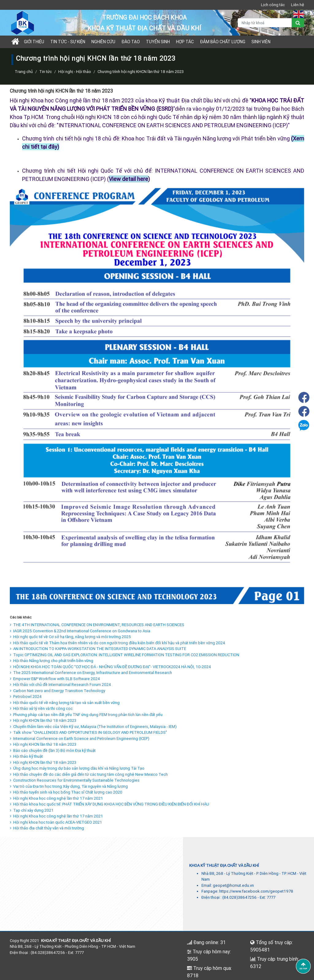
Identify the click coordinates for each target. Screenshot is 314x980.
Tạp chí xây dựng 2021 (32, 810)
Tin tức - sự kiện (68, 42)
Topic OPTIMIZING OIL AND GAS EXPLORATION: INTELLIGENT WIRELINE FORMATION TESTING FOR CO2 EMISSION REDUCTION (124, 655)
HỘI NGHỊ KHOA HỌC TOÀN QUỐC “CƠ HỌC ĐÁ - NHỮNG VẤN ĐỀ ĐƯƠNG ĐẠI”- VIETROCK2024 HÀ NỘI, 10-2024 (110, 667)
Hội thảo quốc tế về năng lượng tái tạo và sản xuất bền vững (65, 703)
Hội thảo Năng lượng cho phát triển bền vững (52, 661)
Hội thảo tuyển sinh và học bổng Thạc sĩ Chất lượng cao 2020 (66, 792)
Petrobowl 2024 (26, 697)
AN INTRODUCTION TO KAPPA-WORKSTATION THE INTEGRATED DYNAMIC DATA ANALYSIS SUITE (98, 649)
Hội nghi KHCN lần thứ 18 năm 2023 (43, 720)
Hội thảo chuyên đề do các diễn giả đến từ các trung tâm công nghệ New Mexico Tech (89, 774)
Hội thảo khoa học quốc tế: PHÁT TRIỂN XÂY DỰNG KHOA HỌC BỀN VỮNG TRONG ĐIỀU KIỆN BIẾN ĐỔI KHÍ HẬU (109, 804)
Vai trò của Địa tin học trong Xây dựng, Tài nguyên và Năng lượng (69, 786)
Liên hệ (298, 5)
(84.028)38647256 (239, 897)
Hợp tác (185, 42)
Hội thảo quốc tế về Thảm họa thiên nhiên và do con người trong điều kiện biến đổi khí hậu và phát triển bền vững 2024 (117, 643)
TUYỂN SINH (158, 42)
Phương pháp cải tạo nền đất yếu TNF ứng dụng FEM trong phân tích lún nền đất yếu (86, 715)
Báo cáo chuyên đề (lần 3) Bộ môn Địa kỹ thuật (53, 750)
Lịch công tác (273, 5)
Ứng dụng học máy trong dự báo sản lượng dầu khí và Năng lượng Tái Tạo (77, 768)
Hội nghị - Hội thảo (75, 72)
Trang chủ (24, 72)
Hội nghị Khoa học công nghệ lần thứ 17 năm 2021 (56, 798)
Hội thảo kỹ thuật (26, 756)
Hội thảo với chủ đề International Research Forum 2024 (60, 685)
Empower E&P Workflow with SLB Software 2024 (55, 679)
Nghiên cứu (103, 42)
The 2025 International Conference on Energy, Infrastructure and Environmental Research (91, 673)
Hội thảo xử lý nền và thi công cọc (41, 708)
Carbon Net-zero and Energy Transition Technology (57, 691)
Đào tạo (131, 42)
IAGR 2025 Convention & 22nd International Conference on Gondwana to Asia (80, 631)
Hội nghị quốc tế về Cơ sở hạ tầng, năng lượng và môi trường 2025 (70, 637)
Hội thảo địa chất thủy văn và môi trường (47, 828)
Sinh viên (261, 42)
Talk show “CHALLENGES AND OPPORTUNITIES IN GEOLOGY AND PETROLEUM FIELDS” (88, 732)
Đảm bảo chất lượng (223, 42)
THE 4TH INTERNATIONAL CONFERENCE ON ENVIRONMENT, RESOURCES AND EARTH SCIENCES (97, 625)
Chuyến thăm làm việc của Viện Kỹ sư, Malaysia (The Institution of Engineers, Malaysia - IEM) (93, 727)
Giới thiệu (34, 42)
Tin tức (46, 72)
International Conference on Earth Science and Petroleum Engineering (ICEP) (80, 739)
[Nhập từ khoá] (265, 23)
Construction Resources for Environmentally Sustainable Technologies (75, 780)
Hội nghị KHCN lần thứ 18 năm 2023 (43, 744)
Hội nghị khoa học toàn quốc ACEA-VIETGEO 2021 (56, 822)
